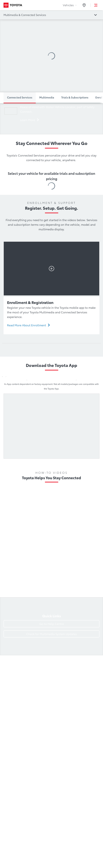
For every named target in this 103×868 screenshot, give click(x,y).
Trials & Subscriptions (75, 97)
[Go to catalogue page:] (51, 15)
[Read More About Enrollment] (29, 325)
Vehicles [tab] (70, 5)
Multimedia (47, 97)
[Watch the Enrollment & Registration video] (51, 269)
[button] (96, 5)
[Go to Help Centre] (51, 624)
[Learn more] (30, 120)
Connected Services (20, 97)
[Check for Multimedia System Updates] (51, 634)
